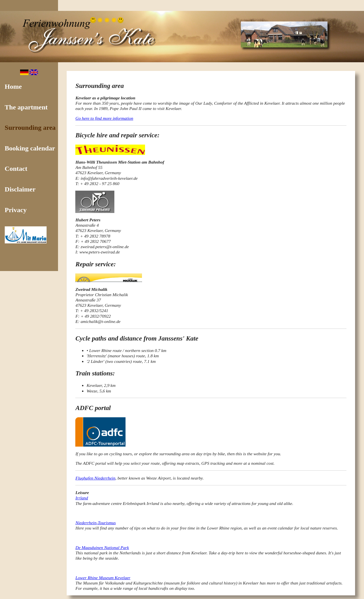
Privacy (16, 210)
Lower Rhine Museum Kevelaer (103, 578)
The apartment (26, 107)
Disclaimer (20, 189)
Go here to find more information (104, 118)
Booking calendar (30, 148)
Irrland (82, 498)
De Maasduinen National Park (102, 548)
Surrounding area (30, 128)
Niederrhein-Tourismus (96, 523)
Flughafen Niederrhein (95, 478)
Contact (16, 169)
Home (13, 87)
